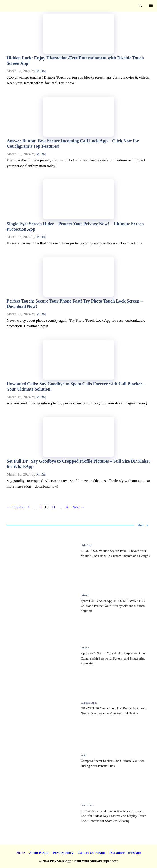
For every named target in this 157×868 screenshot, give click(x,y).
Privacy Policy (63, 853)
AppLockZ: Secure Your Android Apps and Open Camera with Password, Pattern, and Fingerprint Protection (114, 658)
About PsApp (39, 853)
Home (20, 853)
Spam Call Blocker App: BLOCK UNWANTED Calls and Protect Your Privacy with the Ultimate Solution (113, 606)
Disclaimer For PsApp (125, 853)
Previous (16, 507)
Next (78, 507)
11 (54, 507)
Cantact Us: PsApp (91, 853)
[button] (140, 6)
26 (68, 507)
